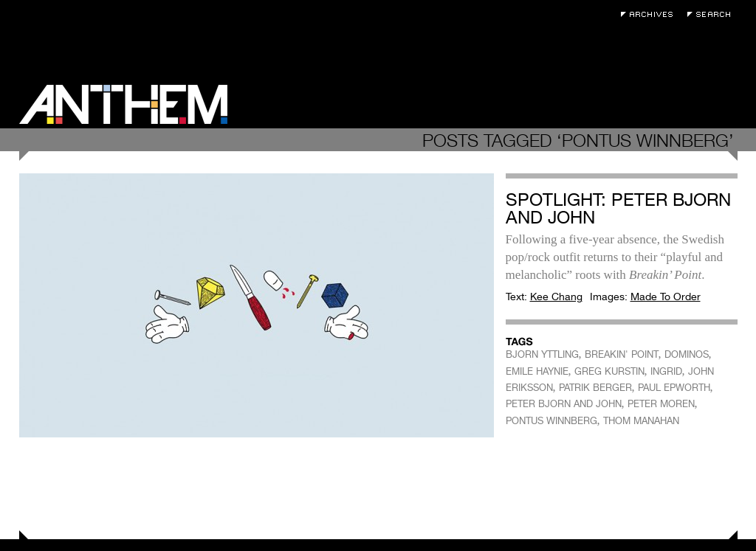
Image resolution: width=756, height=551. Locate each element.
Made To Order (666, 297)
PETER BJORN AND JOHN (564, 404)
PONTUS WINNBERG (551, 421)
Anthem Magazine (123, 104)
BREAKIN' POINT (622, 354)
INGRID (666, 371)
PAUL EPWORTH (674, 388)
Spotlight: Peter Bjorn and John (618, 208)
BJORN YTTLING (542, 354)
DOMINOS (687, 354)
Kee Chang (556, 297)
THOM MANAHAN (641, 421)
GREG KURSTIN (609, 371)
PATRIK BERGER (595, 388)
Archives (650, 14)
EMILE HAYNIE (537, 371)
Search (712, 14)
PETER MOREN (661, 404)
